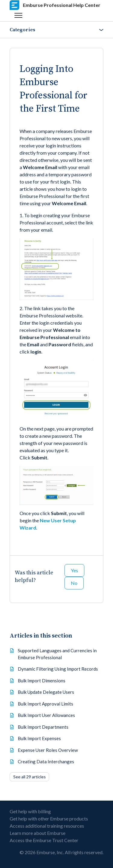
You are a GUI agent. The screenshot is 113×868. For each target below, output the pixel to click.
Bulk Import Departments (43, 727)
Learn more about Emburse (38, 833)
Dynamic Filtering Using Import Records (58, 669)
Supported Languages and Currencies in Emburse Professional (57, 654)
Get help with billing (30, 811)
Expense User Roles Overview (48, 750)
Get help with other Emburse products (49, 819)
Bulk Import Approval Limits (46, 704)
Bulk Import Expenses (39, 738)
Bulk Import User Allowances (46, 715)
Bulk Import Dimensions (42, 681)
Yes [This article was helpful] (74, 570)
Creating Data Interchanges (46, 761)
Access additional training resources (47, 826)
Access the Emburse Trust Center (44, 840)
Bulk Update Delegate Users (46, 692)
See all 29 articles (30, 777)
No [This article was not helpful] (74, 583)
